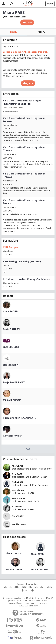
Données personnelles (18, 601)
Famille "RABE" (19, 524)
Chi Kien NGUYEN (39, 569)
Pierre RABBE (18, 498)
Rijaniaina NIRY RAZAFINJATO (20, 418)
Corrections (43, 603)
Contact (22, 598)
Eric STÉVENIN (11, 365)
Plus (28, 449)
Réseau (42, 32)
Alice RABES (18, 507)
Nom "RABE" (18, 516)
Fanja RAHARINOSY (14, 382)
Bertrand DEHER (14, 569)
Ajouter (29, 22)
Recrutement (40, 598)
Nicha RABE (18, 482)
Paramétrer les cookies (38, 601)
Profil (14, 32)
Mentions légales (15, 603)
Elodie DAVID (37, 554)
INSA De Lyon (10, 247)
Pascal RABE (18, 490)
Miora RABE (18, 466)
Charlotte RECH (14, 553)
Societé (50, 598)
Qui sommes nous (10, 598)
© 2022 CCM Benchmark (28, 606)
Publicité (30, 598)
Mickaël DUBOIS (12, 400)
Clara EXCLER (10, 311)
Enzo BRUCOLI (11, 347)
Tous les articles (30, 603)
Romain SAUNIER (12, 436)
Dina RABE (17, 474)
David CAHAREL (12, 329)
